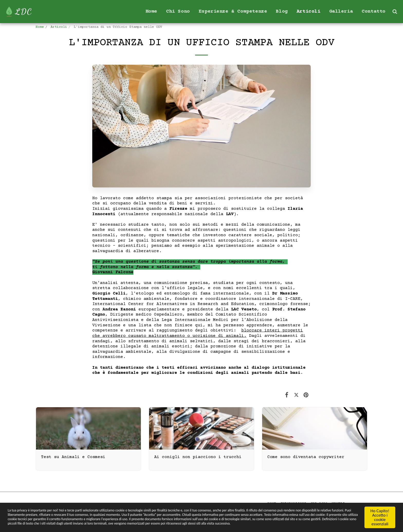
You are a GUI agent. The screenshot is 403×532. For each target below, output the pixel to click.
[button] (395, 11)
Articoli (59, 27)
